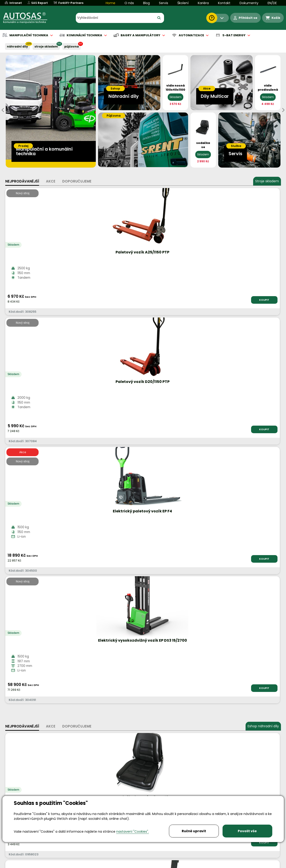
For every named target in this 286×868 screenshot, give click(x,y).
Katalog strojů (208, 563)
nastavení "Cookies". (133, 831)
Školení (183, 3)
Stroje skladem (267, 181)
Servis (164, 3)
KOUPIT (57, 300)
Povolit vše (247, 831)
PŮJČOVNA (72, 46)
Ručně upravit (194, 831)
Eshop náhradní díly (263, 338)
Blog (146, 3)
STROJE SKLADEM (46, 46)
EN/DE (272, 3)
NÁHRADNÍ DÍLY (17, 46)
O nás (129, 3)
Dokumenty (249, 3)
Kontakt (224, 3)
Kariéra (203, 3)
